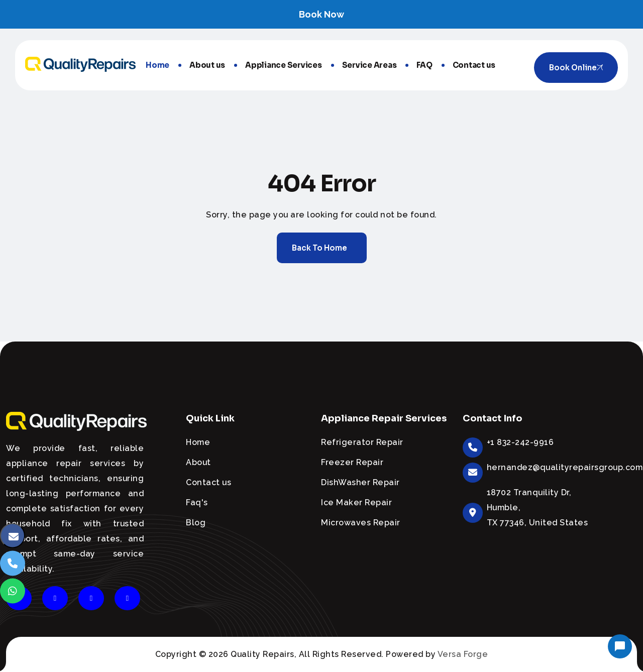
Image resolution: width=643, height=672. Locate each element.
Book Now (321, 14)
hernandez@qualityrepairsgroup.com (565, 467)
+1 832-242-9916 (520, 442)
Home (157, 65)
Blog (196, 523)
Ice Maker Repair (356, 502)
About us (207, 65)
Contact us (474, 65)
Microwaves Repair (361, 523)
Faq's (197, 502)
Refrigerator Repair (362, 442)
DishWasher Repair (360, 482)
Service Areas (369, 65)
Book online (576, 68)
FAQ (424, 65)
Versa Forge (463, 654)
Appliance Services (284, 65)
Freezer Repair (352, 462)
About (198, 462)
